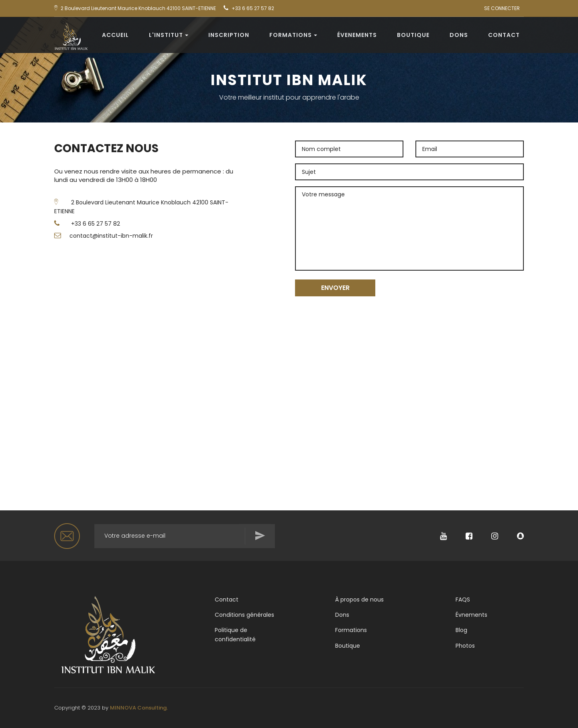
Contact (504, 35)
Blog (461, 630)
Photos (465, 646)
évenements (357, 35)
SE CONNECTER (502, 8)
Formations (293, 35)
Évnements (471, 615)
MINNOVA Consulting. (139, 708)
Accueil (115, 35)
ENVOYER (335, 288)
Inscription (229, 35)
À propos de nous (359, 600)
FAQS (463, 600)
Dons (459, 35)
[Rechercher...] (185, 536)
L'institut (169, 35)
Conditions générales (244, 615)
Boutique (413, 35)
